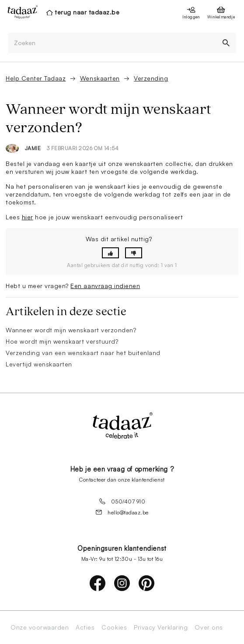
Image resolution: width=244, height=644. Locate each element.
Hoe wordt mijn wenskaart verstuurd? (62, 341)
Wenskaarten (100, 78)
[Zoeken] (112, 43)
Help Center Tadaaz (36, 78)
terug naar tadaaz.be (87, 12)
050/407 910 (122, 501)
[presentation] (20, 12)
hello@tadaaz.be (122, 512)
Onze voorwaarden (40, 627)
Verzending (151, 78)
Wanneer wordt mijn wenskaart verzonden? (71, 330)
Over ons (209, 627)
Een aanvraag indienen (105, 286)
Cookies (114, 627)
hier (28, 217)
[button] (110, 253)
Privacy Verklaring (161, 627)
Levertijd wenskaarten (39, 364)
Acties (85, 627)
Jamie (33, 148)
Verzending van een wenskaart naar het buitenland (83, 353)
